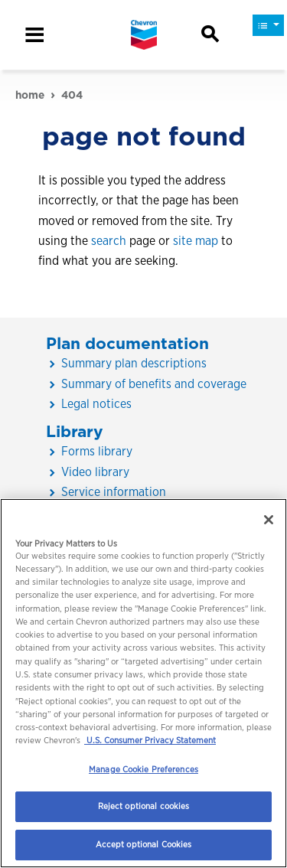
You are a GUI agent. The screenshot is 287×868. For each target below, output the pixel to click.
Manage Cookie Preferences (143, 769)
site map (196, 241)
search (109, 241)
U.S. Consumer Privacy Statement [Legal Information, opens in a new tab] (150, 740)
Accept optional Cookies (144, 844)
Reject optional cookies (144, 806)
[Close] (269, 520)
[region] (143, 683)
